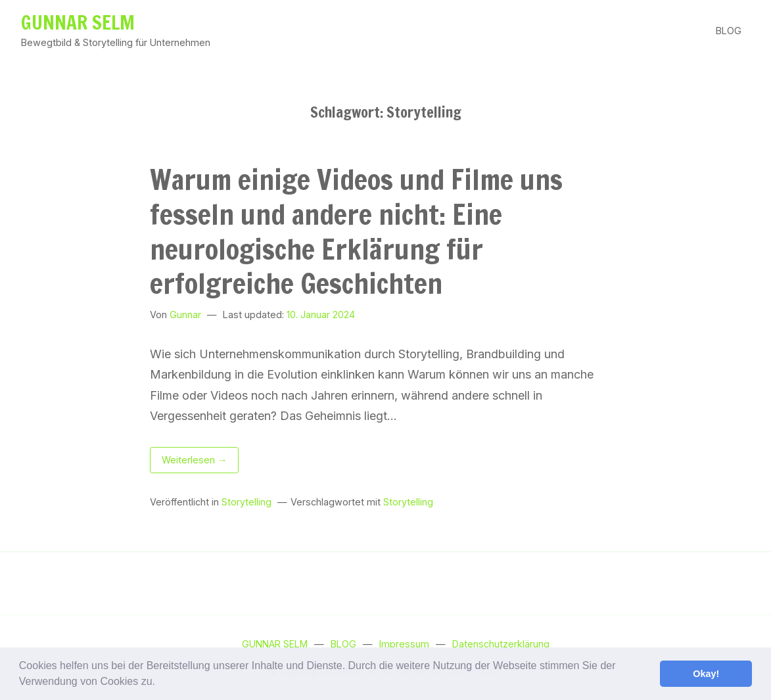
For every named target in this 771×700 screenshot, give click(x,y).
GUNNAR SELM (78, 22)
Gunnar (185, 315)
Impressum (404, 644)
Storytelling (246, 502)
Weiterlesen (200, 462)
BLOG (729, 31)
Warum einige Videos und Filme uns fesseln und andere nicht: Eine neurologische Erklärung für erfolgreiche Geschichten (356, 232)
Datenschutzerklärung (501, 644)
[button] (160, 683)
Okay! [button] (706, 674)
